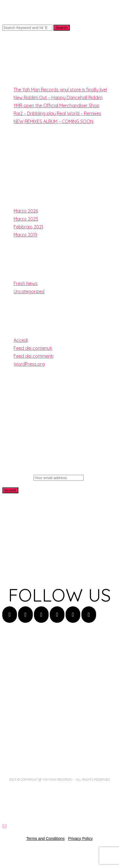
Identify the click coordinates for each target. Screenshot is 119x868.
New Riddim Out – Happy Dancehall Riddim (58, 98)
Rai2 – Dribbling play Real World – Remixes (57, 113)
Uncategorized (29, 291)
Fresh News (26, 283)
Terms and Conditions (45, 839)
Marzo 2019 (25, 235)
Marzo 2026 (26, 211)
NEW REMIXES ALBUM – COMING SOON (53, 121)
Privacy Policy (80, 839)
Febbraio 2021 (28, 227)
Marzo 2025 (26, 219)
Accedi (21, 340)
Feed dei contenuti (33, 348)
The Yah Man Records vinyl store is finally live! (60, 90)
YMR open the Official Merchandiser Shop (57, 105)
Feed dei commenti (33, 356)
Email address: (43, 477)
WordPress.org (29, 364)
